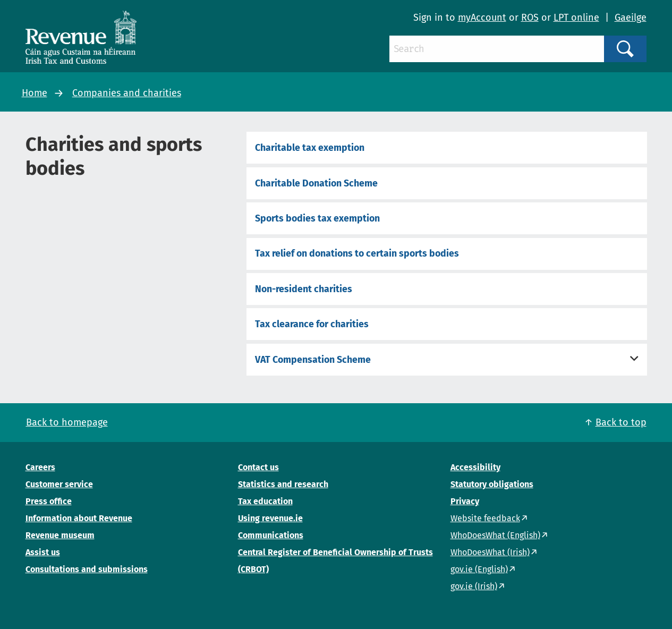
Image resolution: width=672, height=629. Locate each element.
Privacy (465, 501)
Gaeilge (631, 18)
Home (35, 93)
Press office (49, 501)
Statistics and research (283, 484)
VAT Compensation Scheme (313, 360)
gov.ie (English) (479, 569)
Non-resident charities (304, 289)
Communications (271, 535)
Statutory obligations (492, 484)
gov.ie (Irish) (474, 586)
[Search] (497, 49)
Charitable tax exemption (310, 148)
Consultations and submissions (87, 569)
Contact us (258, 467)
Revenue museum (60, 535)
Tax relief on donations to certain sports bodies (357, 253)
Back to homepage (67, 422)
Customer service (59, 484)
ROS (530, 18)
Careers (40, 467)
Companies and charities (127, 93)
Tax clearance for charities (312, 324)
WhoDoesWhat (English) (495, 535)
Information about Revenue (79, 518)
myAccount (482, 18)
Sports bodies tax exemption (317, 218)
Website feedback (485, 518)
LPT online (576, 18)
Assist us (43, 552)
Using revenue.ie (270, 518)
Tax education (265, 501)
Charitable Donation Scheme (316, 183)
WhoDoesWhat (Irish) (490, 552)
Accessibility (475, 467)
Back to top (621, 422)
